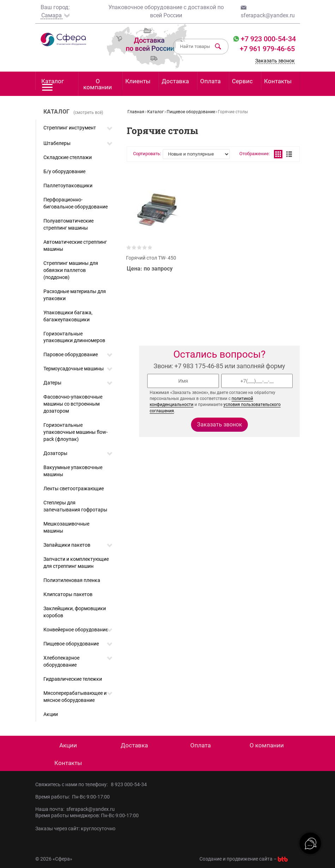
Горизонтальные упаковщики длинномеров (74, 337)
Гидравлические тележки (73, 679)
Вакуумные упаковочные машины (73, 471)
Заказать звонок (275, 61)
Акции (51, 714)
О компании (98, 84)
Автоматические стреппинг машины (75, 245)
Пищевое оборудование (71, 644)
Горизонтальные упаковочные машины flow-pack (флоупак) (76, 432)
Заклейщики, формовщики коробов (75, 612)
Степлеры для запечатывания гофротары (75, 506)
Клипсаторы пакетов (68, 594)
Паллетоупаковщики (68, 186)
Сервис (242, 81)
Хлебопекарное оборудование (61, 661)
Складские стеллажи (68, 157)
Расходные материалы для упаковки (75, 295)
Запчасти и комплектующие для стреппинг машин (76, 563)
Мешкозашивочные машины (66, 527)
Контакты (278, 81)
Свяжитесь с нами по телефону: (73, 784)
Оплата (210, 81)
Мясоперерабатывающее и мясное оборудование (75, 697)
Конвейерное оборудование (76, 630)
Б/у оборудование (64, 171)
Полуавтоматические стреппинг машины (68, 224)
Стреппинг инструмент (70, 128)
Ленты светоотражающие (74, 488)
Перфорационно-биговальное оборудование (76, 203)
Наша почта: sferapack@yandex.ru (75, 809)
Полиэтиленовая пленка (72, 580)
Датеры (52, 383)
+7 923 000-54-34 (267, 39)
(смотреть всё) (88, 113)
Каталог (53, 84)
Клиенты (138, 81)
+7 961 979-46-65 (267, 49)
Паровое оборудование (71, 354)
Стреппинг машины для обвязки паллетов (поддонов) (71, 270)
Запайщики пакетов (67, 545)
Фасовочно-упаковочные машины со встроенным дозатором (73, 404)
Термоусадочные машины (74, 369)
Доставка (175, 81)
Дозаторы (55, 453)
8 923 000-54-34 (129, 784)
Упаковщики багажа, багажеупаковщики (68, 316)
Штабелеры (57, 143)
